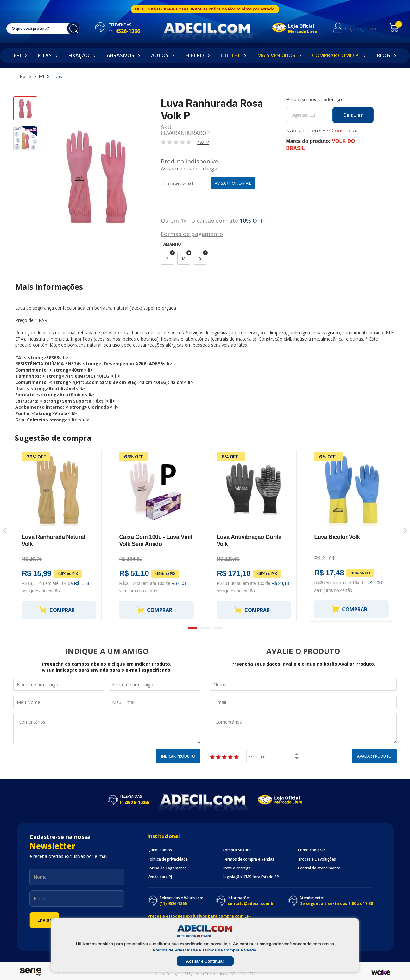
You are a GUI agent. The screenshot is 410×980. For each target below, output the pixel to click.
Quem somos (160, 850)
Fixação (79, 55)
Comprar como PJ (336, 55)
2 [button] (205, 628)
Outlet (230, 55)
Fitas (45, 55)
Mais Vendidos (276, 55)
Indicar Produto (178, 756)
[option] (25, 111)
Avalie (203, 143)
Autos (160, 55)
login (363, 29)
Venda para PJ (160, 877)
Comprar (57, 610)
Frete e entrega (237, 868)
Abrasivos (120, 55)
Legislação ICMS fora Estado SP (251, 877)
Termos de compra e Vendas (248, 859)
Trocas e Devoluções (317, 859)
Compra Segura (237, 850)
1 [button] (192, 628)
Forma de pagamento (167, 868)
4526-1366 (124, 31)
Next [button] (405, 530)
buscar (73, 29)
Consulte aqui (347, 131)
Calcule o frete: (330, 100)
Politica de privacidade (168, 859)
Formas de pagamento (192, 233)
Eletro (195, 55)
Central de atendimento (319, 868)
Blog (384, 55)
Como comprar (312, 850)
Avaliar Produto (374, 756)
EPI (17, 55)
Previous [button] (5, 530)
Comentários (107, 729)
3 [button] (218, 628)
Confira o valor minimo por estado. (241, 9)
